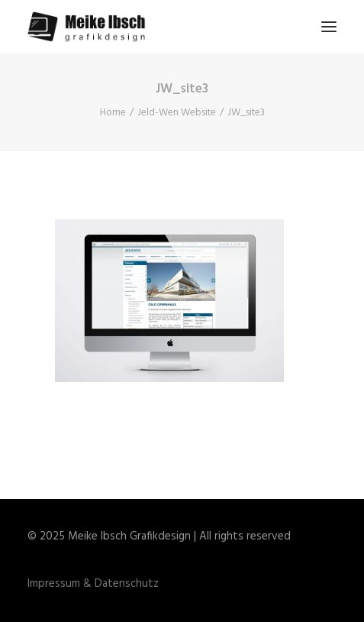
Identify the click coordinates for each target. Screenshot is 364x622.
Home (113, 113)
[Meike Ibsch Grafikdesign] (91, 27)
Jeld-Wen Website (177, 113)
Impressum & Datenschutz (93, 584)
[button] (329, 27)
